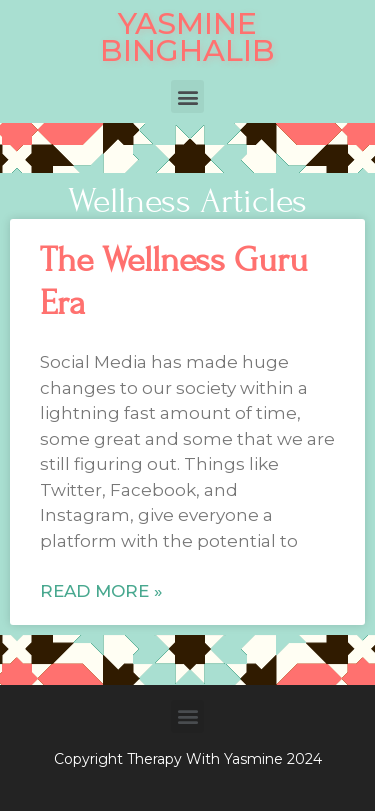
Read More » (101, 591)
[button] (187, 96)
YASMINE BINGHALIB (187, 37)
